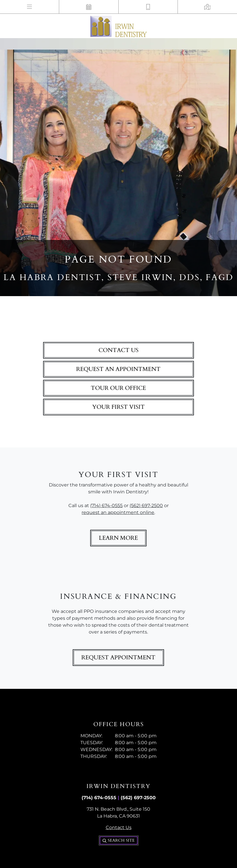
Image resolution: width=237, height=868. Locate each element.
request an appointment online (118, 512)
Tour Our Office (118, 388)
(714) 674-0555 (106, 506)
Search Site (119, 840)
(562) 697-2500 (146, 506)
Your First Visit (119, 407)
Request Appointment (118, 657)
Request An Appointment (118, 369)
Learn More (118, 538)
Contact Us (119, 350)
